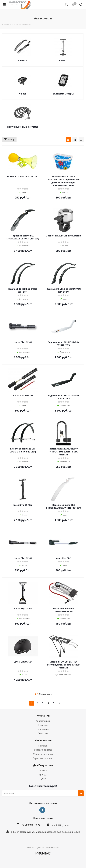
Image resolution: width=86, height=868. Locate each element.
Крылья (23, 61)
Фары (23, 94)
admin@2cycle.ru (60, 825)
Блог (43, 779)
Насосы (63, 61)
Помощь (43, 746)
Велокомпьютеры (63, 94)
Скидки (43, 770)
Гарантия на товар (43, 758)
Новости (43, 725)
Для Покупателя (43, 765)
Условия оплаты (43, 750)
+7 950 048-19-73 (31, 825)
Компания (43, 716)
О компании (43, 721)
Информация (43, 740)
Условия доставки (43, 754)
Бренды (43, 775)
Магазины (43, 729)
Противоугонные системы (22, 127)
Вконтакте (42, 810)
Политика (43, 733)
